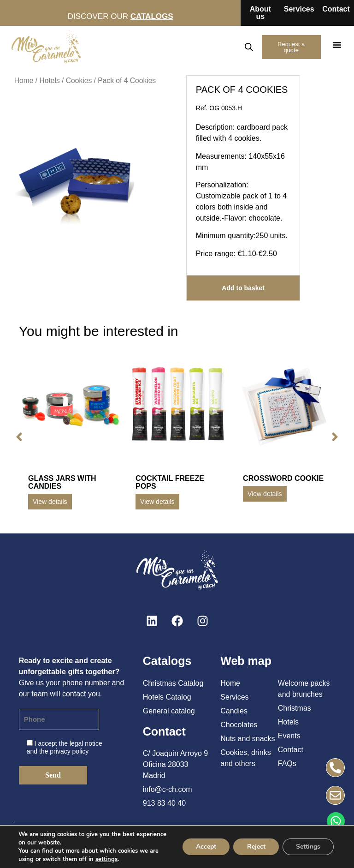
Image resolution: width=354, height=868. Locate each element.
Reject (255, 847)
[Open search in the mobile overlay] (248, 47)
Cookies (79, 81)
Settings (308, 847)
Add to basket (243, 288)
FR (231, 47)
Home (24, 81)
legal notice (86, 743)
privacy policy (69, 751)
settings (106, 859)
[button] (337, 45)
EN (212, 47)
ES (192, 47)
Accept (204, 847)
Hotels (49, 81)
